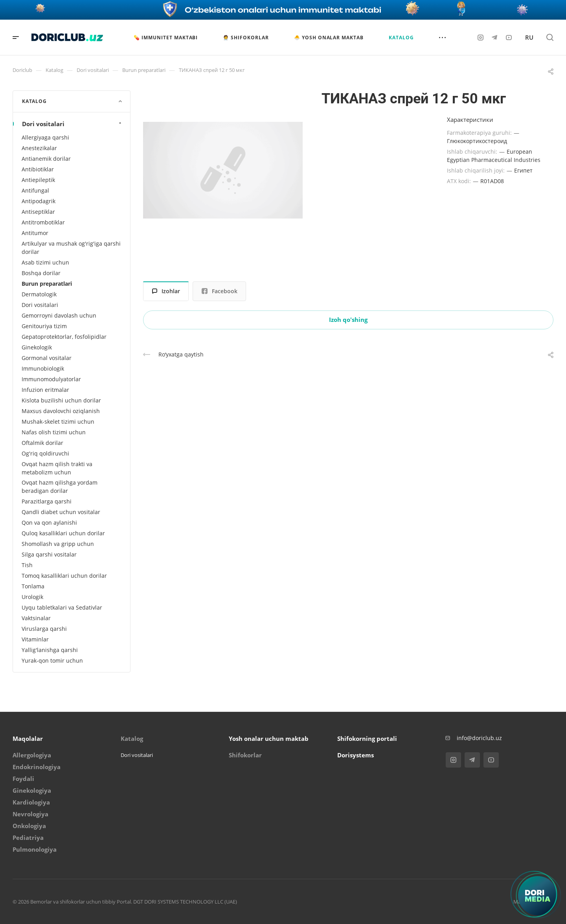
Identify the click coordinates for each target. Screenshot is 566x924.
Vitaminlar (35, 639)
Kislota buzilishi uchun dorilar (61, 400)
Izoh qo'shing (348, 320)
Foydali (23, 779)
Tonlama (33, 586)
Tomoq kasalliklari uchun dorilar (64, 576)
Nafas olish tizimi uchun (54, 432)
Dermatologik (39, 294)
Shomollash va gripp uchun (58, 544)
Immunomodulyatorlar (51, 379)
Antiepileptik (38, 180)
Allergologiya (32, 755)
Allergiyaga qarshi (45, 137)
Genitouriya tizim (44, 326)
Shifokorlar (245, 755)
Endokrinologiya (37, 767)
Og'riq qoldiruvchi (45, 453)
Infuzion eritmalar (45, 390)
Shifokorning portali (367, 738)
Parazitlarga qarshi (47, 501)
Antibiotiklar (38, 169)
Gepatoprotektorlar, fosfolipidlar (64, 337)
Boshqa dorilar (41, 273)
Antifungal (35, 190)
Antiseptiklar (38, 212)
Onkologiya (29, 826)
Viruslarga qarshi (44, 629)
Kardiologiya (31, 802)
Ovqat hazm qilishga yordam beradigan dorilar (60, 487)
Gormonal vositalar (47, 358)
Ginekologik (37, 347)
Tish (27, 565)
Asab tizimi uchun (45, 262)
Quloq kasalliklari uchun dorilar (63, 533)
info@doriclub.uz (479, 738)
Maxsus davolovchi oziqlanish (61, 411)
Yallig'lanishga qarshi (50, 650)
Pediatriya (28, 838)
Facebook (220, 291)
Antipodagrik (39, 201)
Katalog (132, 738)
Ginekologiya (32, 790)
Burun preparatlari (47, 284)
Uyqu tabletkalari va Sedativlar (62, 607)
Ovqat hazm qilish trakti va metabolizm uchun (57, 468)
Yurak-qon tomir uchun (52, 660)
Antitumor (35, 233)
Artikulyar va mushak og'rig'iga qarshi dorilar (71, 248)
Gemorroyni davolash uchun (59, 315)
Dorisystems (356, 755)
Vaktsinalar (36, 618)
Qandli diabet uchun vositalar (61, 512)
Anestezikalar (39, 148)
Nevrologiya (30, 814)
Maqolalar (28, 738)
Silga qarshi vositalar (49, 554)
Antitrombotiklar (43, 222)
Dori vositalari (73, 124)
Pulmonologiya (35, 849)
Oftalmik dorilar (42, 443)
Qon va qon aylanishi (49, 523)
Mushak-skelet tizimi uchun (58, 422)
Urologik (32, 597)
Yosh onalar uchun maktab (269, 738)
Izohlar (166, 291)
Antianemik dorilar (46, 159)
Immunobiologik (43, 368)
